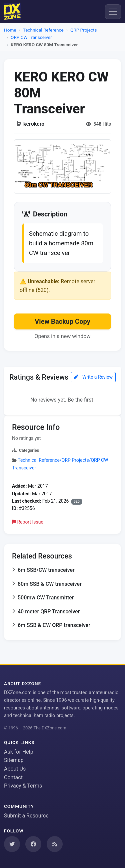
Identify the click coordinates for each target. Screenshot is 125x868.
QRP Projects (84, 30)
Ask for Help (19, 752)
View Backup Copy (62, 321)
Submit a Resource (26, 816)
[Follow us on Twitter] (12, 844)
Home (10, 30)
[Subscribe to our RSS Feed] (55, 844)
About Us (15, 769)
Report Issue (28, 522)
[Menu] (113, 12)
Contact (13, 777)
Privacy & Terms (23, 786)
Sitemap (14, 760)
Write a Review (93, 377)
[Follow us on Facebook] (33, 844)
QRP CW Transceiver (31, 37)
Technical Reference (43, 30)
